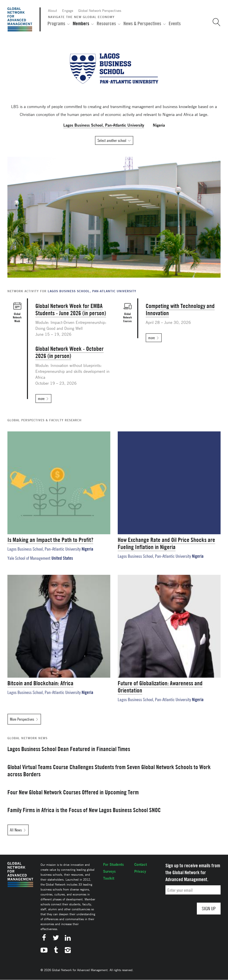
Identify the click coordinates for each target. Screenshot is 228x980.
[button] (215, 22)
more (41, 399)
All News (16, 830)
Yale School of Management (29, 558)
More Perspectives (22, 719)
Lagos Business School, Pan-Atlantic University (44, 549)
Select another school (112, 140)
